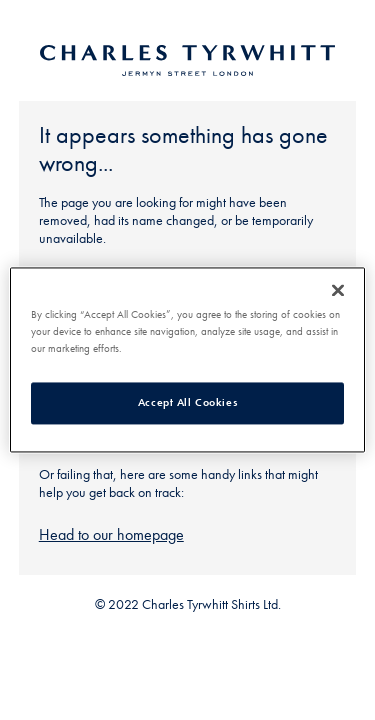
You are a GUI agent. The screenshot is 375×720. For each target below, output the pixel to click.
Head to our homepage (111, 534)
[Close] (338, 290)
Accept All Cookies (187, 403)
